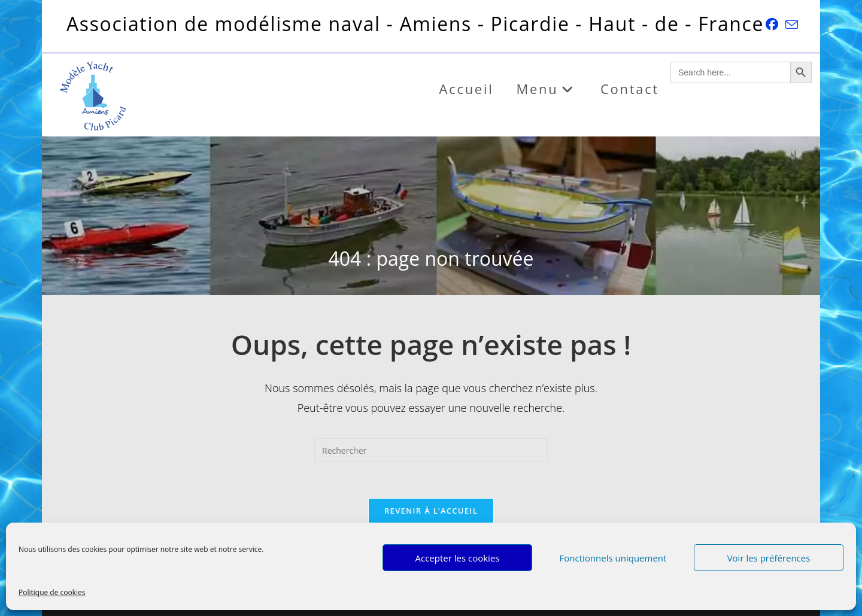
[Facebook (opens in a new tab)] (772, 24)
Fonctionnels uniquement (613, 558)
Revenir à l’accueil (431, 511)
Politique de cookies (52, 592)
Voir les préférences (769, 558)
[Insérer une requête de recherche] (431, 450)
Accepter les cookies (458, 558)
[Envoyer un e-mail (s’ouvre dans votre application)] (790, 25)
